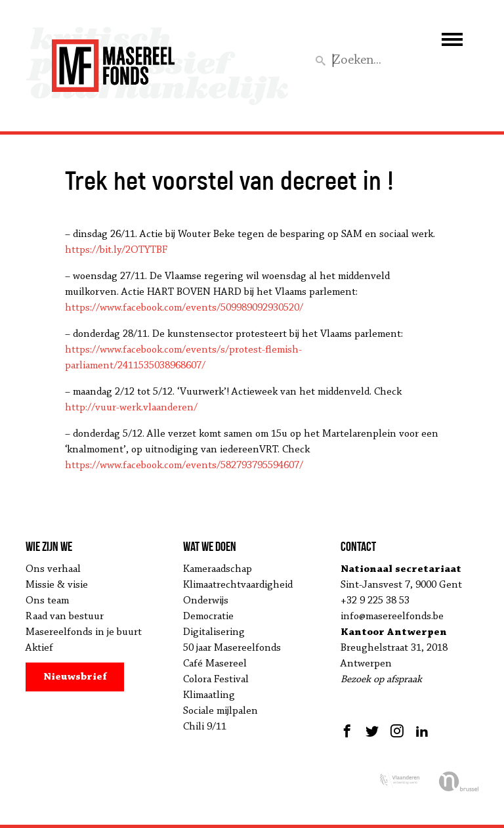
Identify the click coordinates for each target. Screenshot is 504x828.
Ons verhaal (53, 569)
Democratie (208, 617)
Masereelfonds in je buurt (84, 632)
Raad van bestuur (65, 617)
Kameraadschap (218, 569)
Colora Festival (216, 680)
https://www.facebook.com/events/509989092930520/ (184, 308)
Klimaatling (209, 695)
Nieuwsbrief (75, 677)
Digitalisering (214, 632)
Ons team (47, 601)
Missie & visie (57, 585)
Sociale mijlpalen (220, 711)
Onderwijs (206, 601)
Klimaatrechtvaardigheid (238, 585)
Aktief (39, 648)
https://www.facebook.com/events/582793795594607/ (184, 466)
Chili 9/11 (205, 727)
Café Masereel (215, 664)
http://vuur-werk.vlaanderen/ (131, 408)
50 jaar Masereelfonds (232, 648)
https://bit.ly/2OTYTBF (116, 250)
